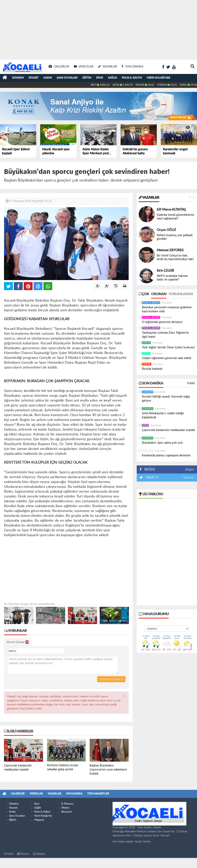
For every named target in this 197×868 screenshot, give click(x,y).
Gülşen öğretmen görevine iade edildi (167, 358)
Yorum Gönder (18, 642)
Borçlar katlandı (152, 369)
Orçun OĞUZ (166, 230)
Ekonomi (66, 812)
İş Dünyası (67, 804)
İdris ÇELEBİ (165, 271)
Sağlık (112, 78)
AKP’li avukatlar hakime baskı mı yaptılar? (172, 278)
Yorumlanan (181, 294)
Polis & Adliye (132, 78)
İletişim (39, 854)
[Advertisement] (99, 28)
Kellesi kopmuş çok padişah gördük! (175, 237)
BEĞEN (149, 469)
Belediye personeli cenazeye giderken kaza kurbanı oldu (167, 309)
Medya (147, 364)
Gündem (18, 78)
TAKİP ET (152, 478)
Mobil (9, 854)
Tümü (191, 383)
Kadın (48, 78)
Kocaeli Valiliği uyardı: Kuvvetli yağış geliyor (166, 399)
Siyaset (34, 78)
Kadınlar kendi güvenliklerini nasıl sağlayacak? (175, 217)
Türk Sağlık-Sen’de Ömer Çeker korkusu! (168, 347)
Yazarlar (149, 198)
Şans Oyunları (67, 78)
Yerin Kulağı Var (158, 78)
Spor (100, 78)
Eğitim (87, 78)
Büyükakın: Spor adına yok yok (162, 443)
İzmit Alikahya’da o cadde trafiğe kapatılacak (163, 415)
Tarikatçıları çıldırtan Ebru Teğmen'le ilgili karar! (165, 335)
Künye (23, 854)
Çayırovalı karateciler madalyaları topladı (168, 430)
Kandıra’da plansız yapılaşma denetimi (166, 455)
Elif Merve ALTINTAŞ (171, 210)
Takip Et (188, 478)
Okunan (159, 294)
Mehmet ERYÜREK (170, 250)
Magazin (39, 820)
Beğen (190, 469)
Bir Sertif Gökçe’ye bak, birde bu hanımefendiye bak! (175, 257)
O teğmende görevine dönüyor (162, 322)
